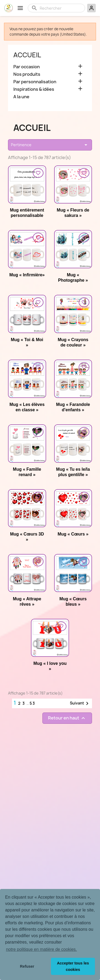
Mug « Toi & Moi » (27, 342)
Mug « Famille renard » (27, 472)
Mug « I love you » (50, 666)
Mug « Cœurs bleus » (73, 602)
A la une (21, 97)
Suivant (80, 703)
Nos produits (27, 74)
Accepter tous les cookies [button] (73, 966)
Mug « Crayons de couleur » (73, 342)
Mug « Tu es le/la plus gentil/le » (73, 472)
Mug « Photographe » (73, 278)
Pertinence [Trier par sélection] (50, 145)
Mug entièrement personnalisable (27, 213)
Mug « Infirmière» (27, 275)
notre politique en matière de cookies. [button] (41, 949)
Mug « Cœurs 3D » (27, 537)
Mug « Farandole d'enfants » (73, 407)
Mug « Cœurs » (73, 534)
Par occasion (27, 67)
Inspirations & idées (34, 89)
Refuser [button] (27, 966)
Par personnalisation (35, 82)
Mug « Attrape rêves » (27, 602)
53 (32, 703)
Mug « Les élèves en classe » (27, 407)
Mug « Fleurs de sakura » (73, 213)
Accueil (27, 55)
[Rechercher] (61, 8)
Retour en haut (67, 718)
